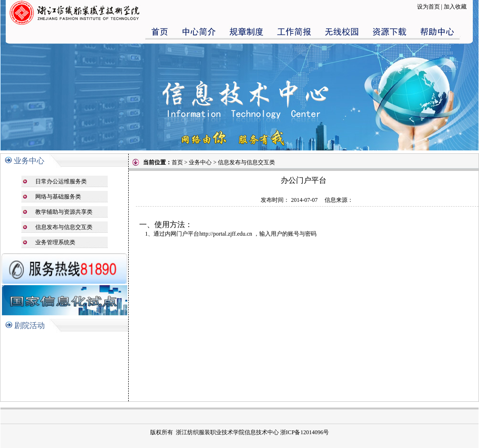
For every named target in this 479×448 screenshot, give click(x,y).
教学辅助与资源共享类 (64, 212)
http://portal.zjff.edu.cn (226, 234)
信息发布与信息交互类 (64, 227)
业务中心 (29, 161)
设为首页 (428, 7)
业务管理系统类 (55, 242)
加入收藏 (455, 7)
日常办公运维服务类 (61, 181)
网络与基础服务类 (58, 197)
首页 (177, 162)
